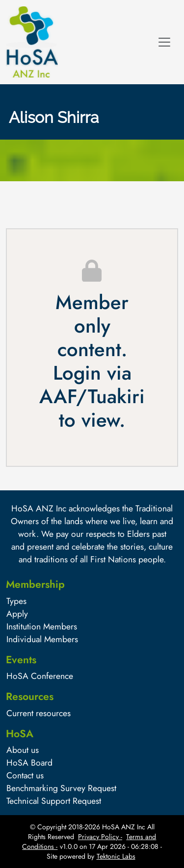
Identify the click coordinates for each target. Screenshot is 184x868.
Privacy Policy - (100, 837)
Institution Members (42, 627)
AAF (58, 396)
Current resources (39, 713)
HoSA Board (29, 763)
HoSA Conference (40, 676)
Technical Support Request (54, 801)
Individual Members (42, 639)
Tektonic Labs (116, 856)
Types (16, 601)
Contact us (25, 775)
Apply (17, 614)
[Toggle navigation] (164, 42)
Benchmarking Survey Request (61, 788)
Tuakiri (116, 396)
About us (23, 750)
